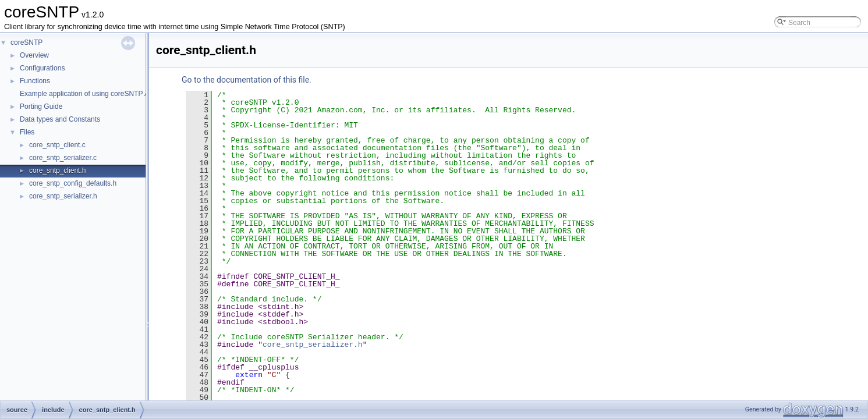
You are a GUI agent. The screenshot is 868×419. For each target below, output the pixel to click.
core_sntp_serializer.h (63, 196)
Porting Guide (41, 106)
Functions (35, 81)
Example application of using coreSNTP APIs (89, 94)
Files (27, 132)
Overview (34, 55)
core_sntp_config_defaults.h (73, 183)
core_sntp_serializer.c (63, 158)
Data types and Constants (60, 119)
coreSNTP (26, 42)
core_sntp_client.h (57, 171)
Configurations (42, 68)
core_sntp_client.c (57, 145)
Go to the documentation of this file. (247, 80)
